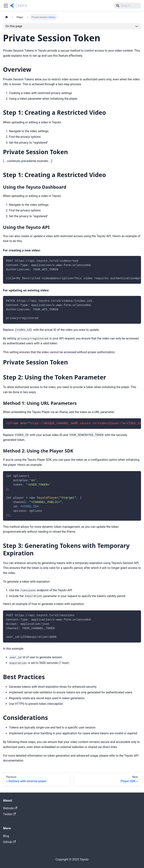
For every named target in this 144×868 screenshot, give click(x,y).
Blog (6, 836)
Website (10, 808)
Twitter (9, 814)
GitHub (9, 842)
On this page (14, 26)
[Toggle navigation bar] (6, 6)
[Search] (127, 6)
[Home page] (7, 17)
